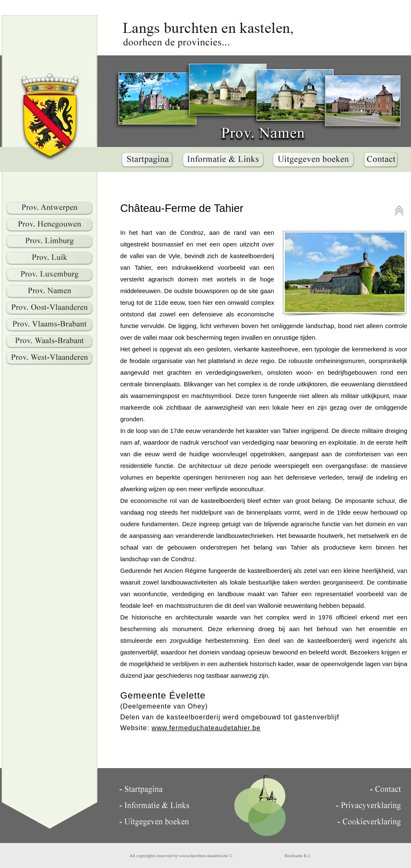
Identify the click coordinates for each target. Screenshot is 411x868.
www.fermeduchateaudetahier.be (206, 728)
